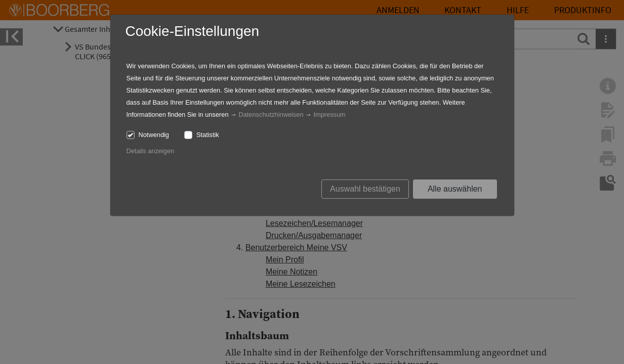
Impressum (329, 115)
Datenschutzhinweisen (271, 115)
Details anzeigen (151, 151)
